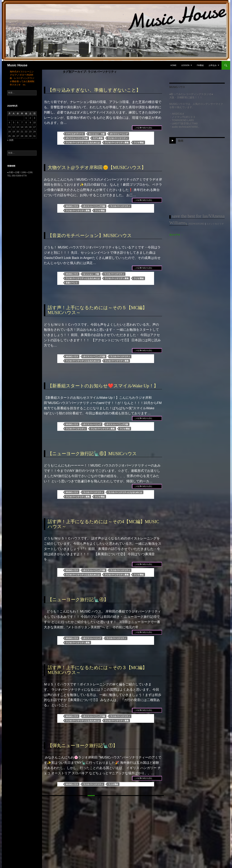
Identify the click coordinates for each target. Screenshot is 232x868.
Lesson (185, 65)
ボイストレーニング (119, 134)
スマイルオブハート (75, 134)
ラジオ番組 (139, 143)
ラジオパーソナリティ (118, 138)
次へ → (111, 799)
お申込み (213, 65)
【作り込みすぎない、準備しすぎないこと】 (94, 90)
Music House (17, 65)
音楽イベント (72, 283)
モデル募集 (98, 138)
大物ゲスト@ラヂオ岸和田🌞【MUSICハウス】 (97, 167)
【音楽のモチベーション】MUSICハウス (90, 235)
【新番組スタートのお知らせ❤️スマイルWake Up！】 (103, 386)
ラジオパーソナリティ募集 (117, 143)
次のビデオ (176, 235)
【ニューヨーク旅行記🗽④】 (78, 600)
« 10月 (10, 140)
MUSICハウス (72, 206)
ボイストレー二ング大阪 (77, 138)
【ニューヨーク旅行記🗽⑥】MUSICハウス (92, 454)
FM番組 (200, 65)
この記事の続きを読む (143, 128)
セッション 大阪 (97, 134)
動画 (181, 141)
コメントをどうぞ (215, 224)
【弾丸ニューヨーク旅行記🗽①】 (83, 746)
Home (173, 65)
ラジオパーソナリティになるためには (83, 143)
